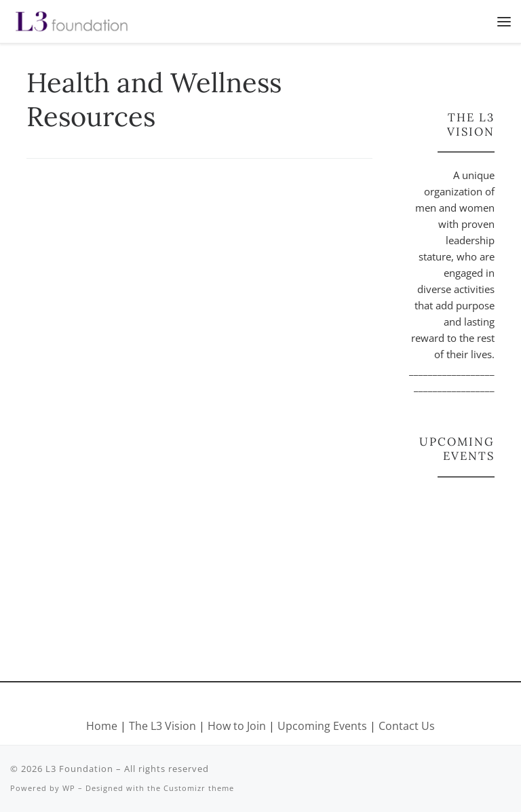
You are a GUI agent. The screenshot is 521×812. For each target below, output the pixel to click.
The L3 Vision (164, 726)
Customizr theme (199, 788)
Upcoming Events (322, 726)
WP (69, 788)
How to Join (237, 726)
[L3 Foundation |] (72, 20)
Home (102, 726)
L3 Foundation (79, 769)
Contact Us (407, 726)
